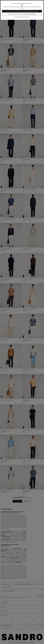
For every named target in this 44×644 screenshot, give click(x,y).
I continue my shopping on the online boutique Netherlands (22, 14)
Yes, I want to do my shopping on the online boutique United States (22, 11)
